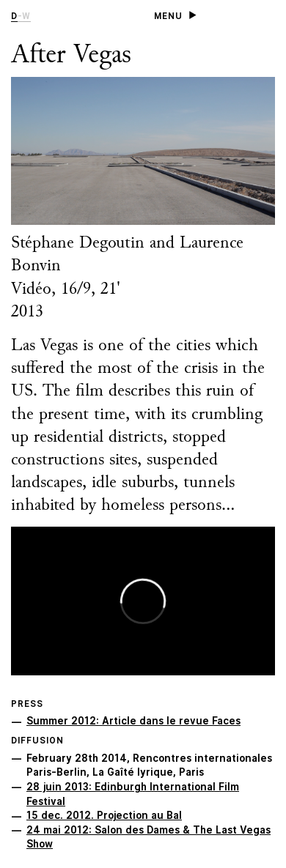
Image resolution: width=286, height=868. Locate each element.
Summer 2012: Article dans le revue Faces (133, 721)
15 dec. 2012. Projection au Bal (104, 815)
